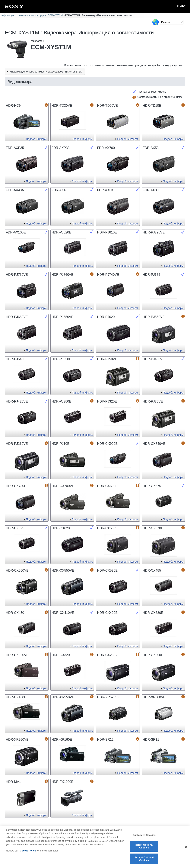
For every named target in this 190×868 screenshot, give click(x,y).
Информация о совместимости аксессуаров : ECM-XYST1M (32, 15)
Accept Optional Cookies (144, 861)
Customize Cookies (144, 837)
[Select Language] (172, 22)
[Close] (186, 849)
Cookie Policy (28, 853)
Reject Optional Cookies (144, 848)
